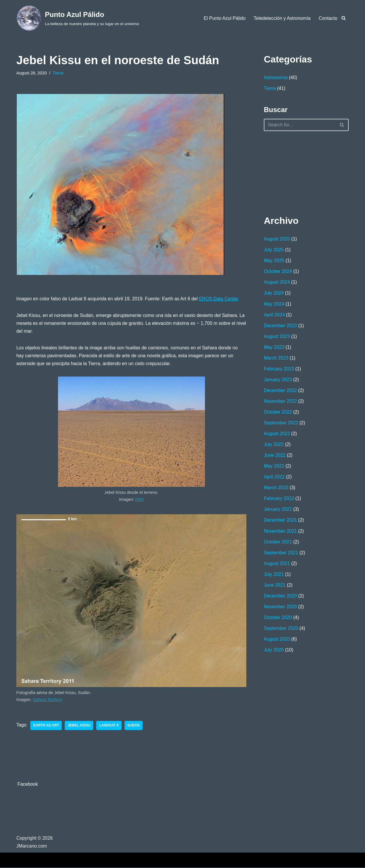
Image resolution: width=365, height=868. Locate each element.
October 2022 (278, 413)
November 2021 (280, 532)
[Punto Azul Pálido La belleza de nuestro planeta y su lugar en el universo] (78, 18)
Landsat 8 (109, 726)
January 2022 (278, 510)
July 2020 (274, 652)
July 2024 (274, 293)
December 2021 (280, 521)
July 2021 (274, 576)
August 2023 (277, 337)
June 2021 (275, 586)
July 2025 (274, 250)
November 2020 (280, 608)
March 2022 (276, 489)
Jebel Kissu (79, 726)
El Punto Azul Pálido (224, 18)
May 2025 (274, 261)
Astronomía (276, 77)
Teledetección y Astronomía (282, 18)
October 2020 (278, 619)
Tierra (58, 73)
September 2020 (281, 630)
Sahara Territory (48, 700)
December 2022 (280, 391)
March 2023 (276, 359)
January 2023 (278, 380)
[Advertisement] (293, 172)
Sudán (134, 726)
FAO (139, 500)
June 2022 (275, 456)
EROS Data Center (220, 299)
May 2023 (274, 348)
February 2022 (279, 500)
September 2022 (281, 424)
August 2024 (277, 283)
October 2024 (278, 272)
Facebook (28, 785)
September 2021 (281, 554)
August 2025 (277, 239)
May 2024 (274, 304)
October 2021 (278, 543)
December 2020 (280, 597)
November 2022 (280, 402)
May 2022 (274, 467)
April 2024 (274, 315)
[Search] (344, 18)
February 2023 (279, 369)
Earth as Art (46, 726)
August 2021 (277, 565)
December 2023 (280, 326)
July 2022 (274, 445)
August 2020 (277, 641)
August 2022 (277, 434)
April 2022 (274, 478)
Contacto (328, 18)
